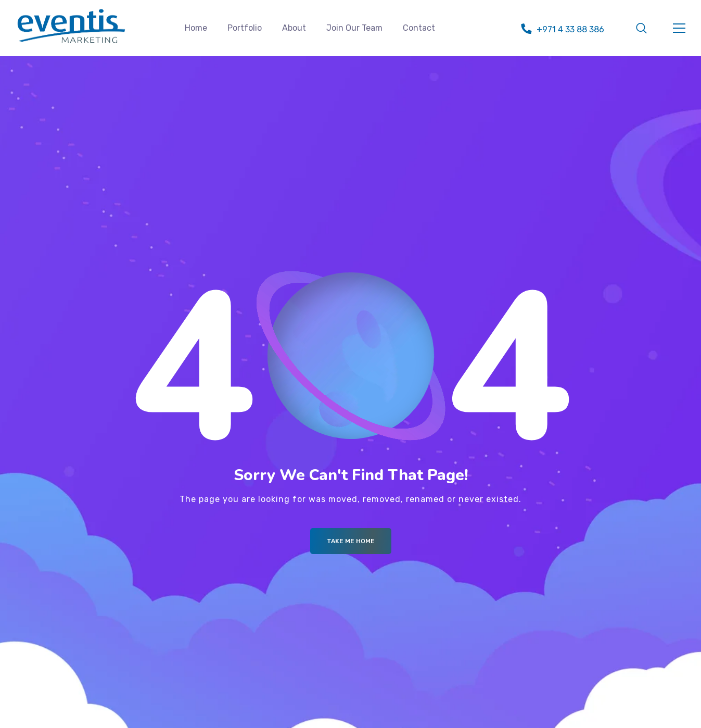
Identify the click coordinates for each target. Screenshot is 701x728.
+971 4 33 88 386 (570, 29)
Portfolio (245, 28)
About (294, 28)
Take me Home (351, 541)
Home (196, 28)
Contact (419, 28)
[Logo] (71, 26)
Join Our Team (354, 28)
